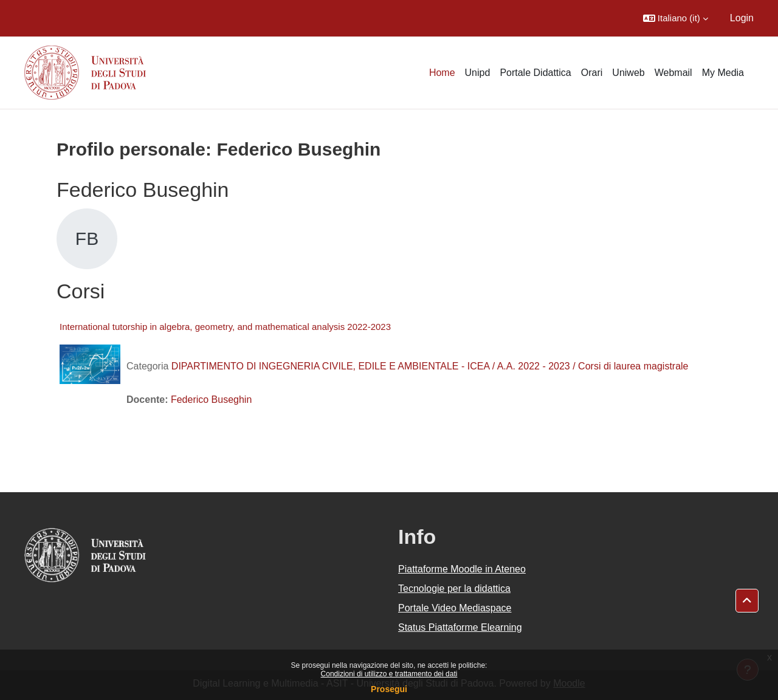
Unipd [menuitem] (478, 73)
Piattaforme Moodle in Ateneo (462, 569)
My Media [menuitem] (723, 73)
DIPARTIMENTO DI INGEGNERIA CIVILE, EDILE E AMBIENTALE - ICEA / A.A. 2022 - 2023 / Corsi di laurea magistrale (430, 366)
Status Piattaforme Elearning (460, 627)
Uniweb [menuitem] (628, 73)
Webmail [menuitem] (673, 73)
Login (742, 18)
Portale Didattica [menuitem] (535, 73)
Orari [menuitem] (592, 73)
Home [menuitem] (442, 73)
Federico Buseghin (211, 400)
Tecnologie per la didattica (454, 588)
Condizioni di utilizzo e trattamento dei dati (389, 674)
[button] (676, 18)
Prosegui (389, 689)
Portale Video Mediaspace (455, 608)
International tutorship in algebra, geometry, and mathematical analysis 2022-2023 (225, 327)
